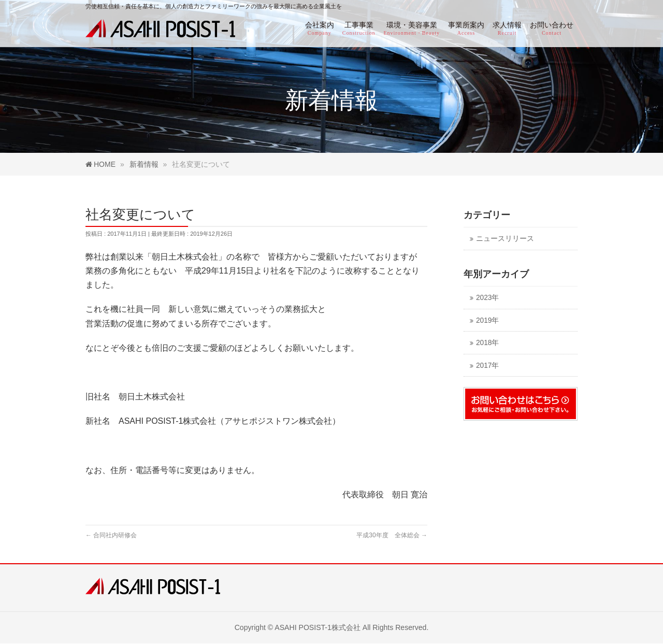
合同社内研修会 (111, 535)
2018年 (487, 343)
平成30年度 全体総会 (392, 535)
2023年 (487, 298)
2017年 (487, 366)
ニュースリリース (505, 239)
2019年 (487, 320)
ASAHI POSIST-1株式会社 (318, 627)
